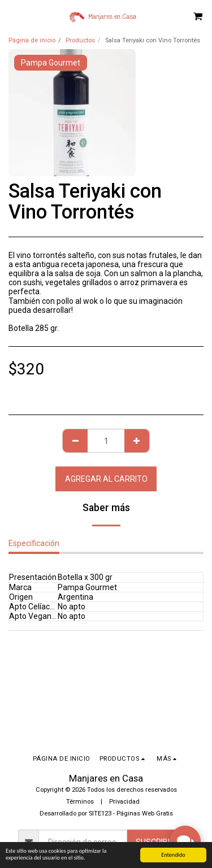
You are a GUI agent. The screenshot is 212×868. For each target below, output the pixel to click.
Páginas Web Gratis (145, 814)
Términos (80, 802)
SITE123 (100, 814)
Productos (80, 40)
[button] (12, 16)
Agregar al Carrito (106, 479)
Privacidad (124, 802)
